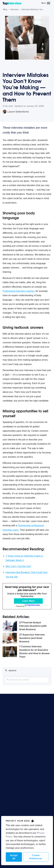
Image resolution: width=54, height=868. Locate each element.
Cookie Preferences (36, 857)
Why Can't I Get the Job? (18, 566)
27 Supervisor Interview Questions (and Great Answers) (32, 638)
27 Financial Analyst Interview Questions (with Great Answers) (33, 626)
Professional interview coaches (18, 291)
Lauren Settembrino (16, 112)
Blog (5, 9)
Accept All (14, 857)
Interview (14, 9)
